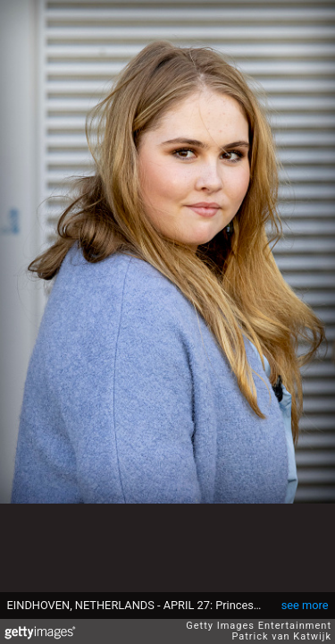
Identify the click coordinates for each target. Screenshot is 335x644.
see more (305, 605)
